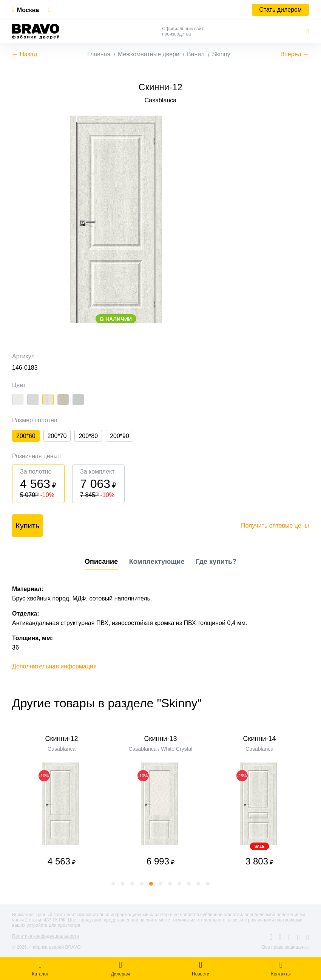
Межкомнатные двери (149, 54)
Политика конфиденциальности (46, 936)
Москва (28, 10)
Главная (99, 54)
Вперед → (295, 54)
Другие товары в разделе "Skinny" (107, 703)
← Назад (25, 54)
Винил (196, 54)
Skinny (221, 54)
